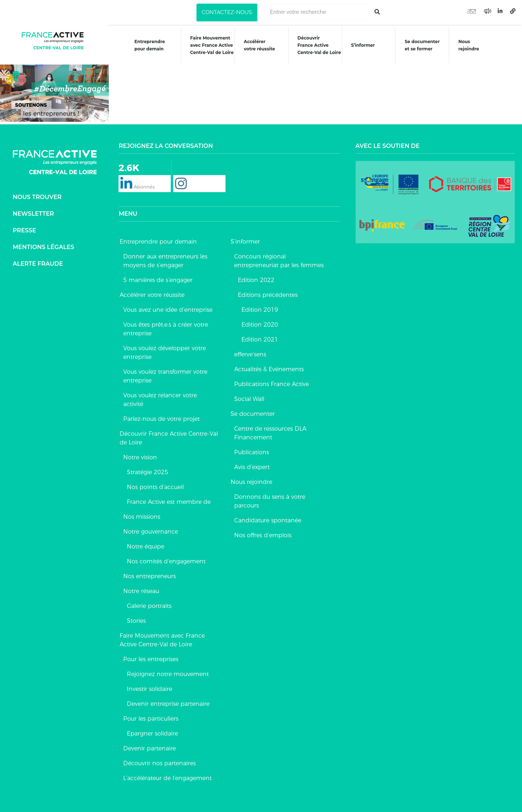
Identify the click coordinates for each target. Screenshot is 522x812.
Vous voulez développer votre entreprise (165, 351)
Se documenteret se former (423, 45)
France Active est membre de (169, 501)
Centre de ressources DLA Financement (270, 432)
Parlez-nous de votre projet (161, 418)
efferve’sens (250, 353)
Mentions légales (43, 246)
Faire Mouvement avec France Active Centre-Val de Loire (162, 639)
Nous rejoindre (469, 45)
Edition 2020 (260, 324)
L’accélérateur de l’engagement (167, 777)
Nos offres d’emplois (263, 534)
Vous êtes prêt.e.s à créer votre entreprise (166, 328)
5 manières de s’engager (158, 279)
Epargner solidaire (152, 732)
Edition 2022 (256, 279)
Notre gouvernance (151, 531)
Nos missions (142, 516)
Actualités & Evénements (269, 368)
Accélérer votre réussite (259, 45)
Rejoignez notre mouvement (168, 673)
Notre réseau (141, 590)
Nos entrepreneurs (150, 575)
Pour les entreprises (151, 658)
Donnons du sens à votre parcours (270, 500)
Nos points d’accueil (155, 486)
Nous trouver (37, 196)
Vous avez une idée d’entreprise (168, 309)
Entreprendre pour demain (149, 45)
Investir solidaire (150, 688)
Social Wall (249, 398)
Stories (136, 620)
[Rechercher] (377, 12)
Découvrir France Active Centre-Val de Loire (169, 437)
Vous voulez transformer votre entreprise (165, 375)
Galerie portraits (149, 605)
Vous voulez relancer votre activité (160, 399)
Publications (252, 451)
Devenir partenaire (150, 747)
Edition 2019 (260, 309)
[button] (227, 13)
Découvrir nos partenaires (159, 762)
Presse (24, 229)
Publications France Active (272, 383)
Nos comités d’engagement (166, 560)
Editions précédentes (268, 294)
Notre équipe (146, 545)
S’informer (363, 45)
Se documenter (253, 413)
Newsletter (33, 212)
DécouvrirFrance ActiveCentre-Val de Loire (319, 45)
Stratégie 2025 (148, 471)
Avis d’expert (252, 466)
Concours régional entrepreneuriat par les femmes (279, 260)
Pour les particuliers (151, 718)
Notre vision (140, 456)
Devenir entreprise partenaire (168, 703)
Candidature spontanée (268, 519)
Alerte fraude (38, 262)
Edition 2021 (260, 338)
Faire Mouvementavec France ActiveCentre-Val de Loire (212, 45)
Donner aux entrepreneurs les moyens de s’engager (165, 260)
